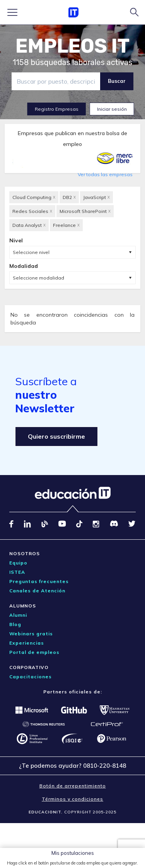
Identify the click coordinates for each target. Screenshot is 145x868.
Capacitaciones (31, 677)
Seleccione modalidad (38, 278)
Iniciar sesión (112, 109)
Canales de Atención (37, 591)
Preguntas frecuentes (39, 581)
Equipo (18, 563)
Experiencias (27, 643)
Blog (15, 624)
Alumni (18, 615)
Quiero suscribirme (56, 436)
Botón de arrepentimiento (73, 786)
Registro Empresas (57, 109)
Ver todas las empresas (105, 174)
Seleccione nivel (31, 252)
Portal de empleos (34, 652)
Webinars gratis (31, 634)
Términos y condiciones (72, 799)
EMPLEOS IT (73, 46)
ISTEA (17, 572)
